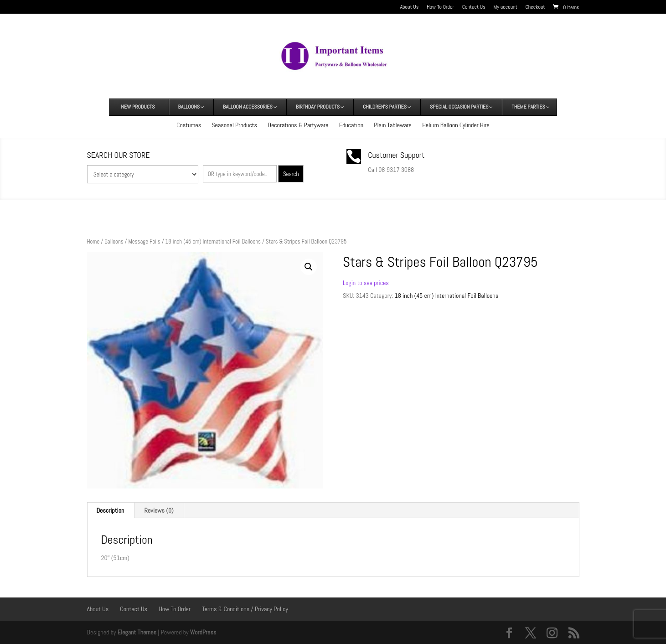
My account (506, 7)
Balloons (114, 241)
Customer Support (396, 155)
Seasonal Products (234, 125)
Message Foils (144, 241)
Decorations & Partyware (298, 125)
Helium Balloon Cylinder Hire (456, 125)
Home (93, 241)
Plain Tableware (393, 125)
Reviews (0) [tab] (159, 510)
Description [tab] (111, 510)
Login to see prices (366, 283)
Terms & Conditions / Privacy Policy (245, 609)
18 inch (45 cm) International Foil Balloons (213, 241)
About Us (410, 7)
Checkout (535, 7)
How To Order (440, 7)
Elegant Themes (137, 632)
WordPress (203, 632)
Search (291, 174)
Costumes (189, 125)
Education (351, 125)
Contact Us (474, 7)
